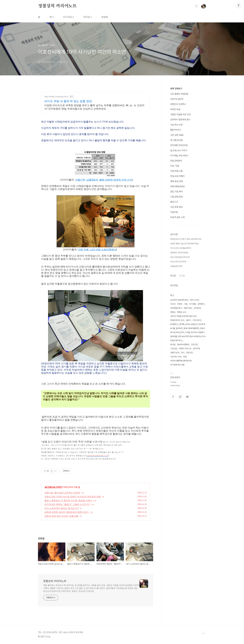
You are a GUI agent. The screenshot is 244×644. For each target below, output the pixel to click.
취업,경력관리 (176, 161)
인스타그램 (180, 397)
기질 (186, 304)
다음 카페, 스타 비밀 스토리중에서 (97, 250)
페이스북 (173, 397)
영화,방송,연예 (176, 181)
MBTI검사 (188, 308)
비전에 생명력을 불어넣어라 (181, 361)
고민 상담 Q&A (177, 135)
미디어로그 (69, 17)
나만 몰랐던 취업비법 (179, 94)
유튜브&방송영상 (177, 186)
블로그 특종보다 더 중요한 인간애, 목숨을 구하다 (68, 500)
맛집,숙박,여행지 (177, 176)
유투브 (187, 397)
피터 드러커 (195, 300)
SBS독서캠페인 (183, 344)
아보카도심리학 (177, 99)
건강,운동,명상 (176, 207)
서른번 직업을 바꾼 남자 (181, 114)
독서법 (173, 344)
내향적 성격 (175, 353)
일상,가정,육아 (176, 192)
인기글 (182, 276)
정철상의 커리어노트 (57, 6)
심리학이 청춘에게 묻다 (180, 120)
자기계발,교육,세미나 (179, 156)
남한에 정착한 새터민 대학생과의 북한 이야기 (67, 512)
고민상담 (174, 349)
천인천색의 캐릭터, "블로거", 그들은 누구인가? (67, 504)
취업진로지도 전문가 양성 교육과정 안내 (186, 239)
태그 (52, 17)
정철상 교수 (182, 312)
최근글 (173, 276)
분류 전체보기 (176, 89)
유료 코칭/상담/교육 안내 (180, 257)
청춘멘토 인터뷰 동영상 (179, 253)
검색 (196, 6)
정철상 (173, 312)
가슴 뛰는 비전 (176, 125)
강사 (183, 353)
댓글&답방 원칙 (176, 266)
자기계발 (192, 304)
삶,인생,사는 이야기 (53, 487)
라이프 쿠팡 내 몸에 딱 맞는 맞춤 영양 (68, 101)
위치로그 (88, 17)
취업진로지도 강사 (177, 320)
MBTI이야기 (176, 130)
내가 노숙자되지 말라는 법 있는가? (61, 508)
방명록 (105, 17)
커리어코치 (197, 320)
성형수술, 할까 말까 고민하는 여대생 (62, 493)
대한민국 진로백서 (178, 104)
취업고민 (190, 353)
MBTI (189, 320)
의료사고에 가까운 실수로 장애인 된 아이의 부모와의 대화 (73, 497)
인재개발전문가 (176, 308)
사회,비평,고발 (176, 171)
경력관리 (201, 304)
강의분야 (197, 308)
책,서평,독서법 (176, 140)
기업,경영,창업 (176, 197)
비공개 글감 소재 (177, 217)
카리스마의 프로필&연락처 (181, 248)
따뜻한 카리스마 (185, 349)
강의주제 (196, 349)
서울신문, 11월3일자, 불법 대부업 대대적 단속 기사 (104, 180)
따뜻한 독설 (175, 109)
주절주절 (174, 212)
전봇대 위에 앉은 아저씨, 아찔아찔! (61, 516)
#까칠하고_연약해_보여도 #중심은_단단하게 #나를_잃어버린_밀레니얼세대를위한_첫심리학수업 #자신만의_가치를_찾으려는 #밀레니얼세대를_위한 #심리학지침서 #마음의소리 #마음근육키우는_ (188, 332)
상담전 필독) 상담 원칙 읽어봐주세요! (185, 244)
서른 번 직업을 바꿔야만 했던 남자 (183, 316)
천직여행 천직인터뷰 (179, 145)
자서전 (173, 304)
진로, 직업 (175, 166)
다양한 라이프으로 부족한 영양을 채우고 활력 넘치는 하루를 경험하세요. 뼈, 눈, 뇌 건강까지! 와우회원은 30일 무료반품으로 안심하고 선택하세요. (94, 107)
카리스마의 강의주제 (178, 262)
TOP (204, 634)
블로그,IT (174, 202)
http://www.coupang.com (56, 97)
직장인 (180, 304)
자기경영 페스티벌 (177, 365)
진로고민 (195, 344)
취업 (185, 357)
